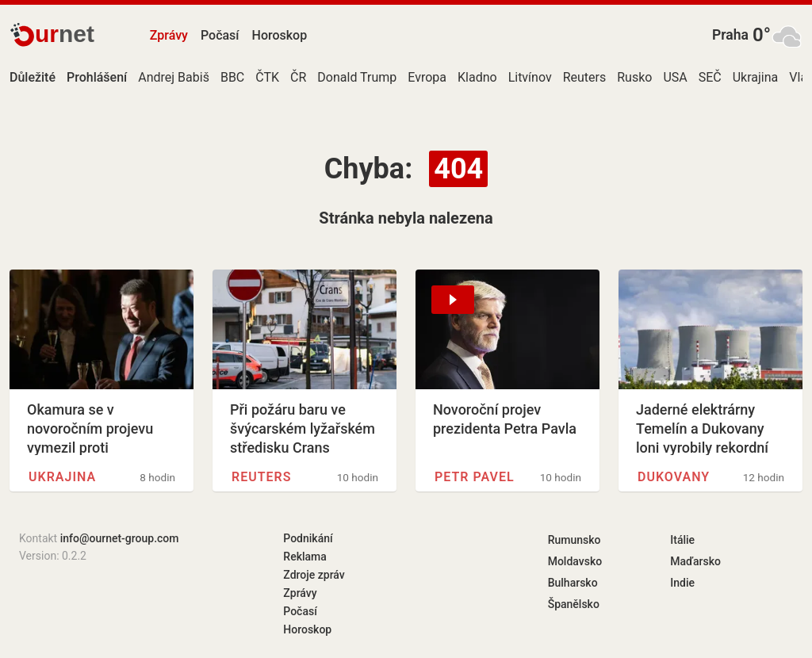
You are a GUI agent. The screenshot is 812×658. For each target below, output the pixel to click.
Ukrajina (756, 77)
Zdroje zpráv (314, 575)
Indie (682, 583)
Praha (730, 35)
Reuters (585, 77)
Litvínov (530, 77)
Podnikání (308, 538)
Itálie (682, 540)
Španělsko (574, 604)
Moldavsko (575, 561)
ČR (298, 77)
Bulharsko (573, 583)
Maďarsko (695, 561)
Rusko (634, 77)
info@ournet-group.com (120, 538)
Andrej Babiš (174, 77)
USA (675, 77)
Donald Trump (357, 77)
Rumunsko (575, 540)
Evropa (427, 77)
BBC (232, 77)
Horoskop (280, 35)
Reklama (304, 557)
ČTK (267, 77)
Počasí (220, 35)
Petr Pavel (475, 477)
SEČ (710, 77)
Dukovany (674, 477)
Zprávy (169, 35)
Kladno (477, 77)
